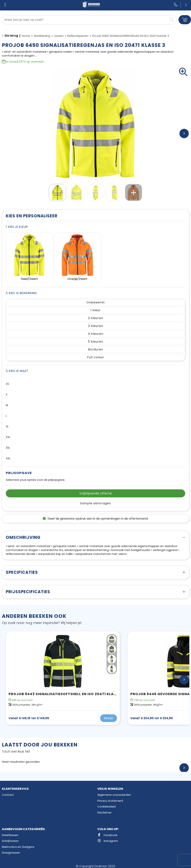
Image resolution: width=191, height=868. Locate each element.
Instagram (108, 838)
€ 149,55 (29, 715)
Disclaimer (104, 809)
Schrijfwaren (10, 838)
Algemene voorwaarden (114, 792)
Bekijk (109, 715)
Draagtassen (11, 849)
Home (26, 36)
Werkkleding (42, 36)
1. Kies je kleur (17, 227)
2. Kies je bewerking (21, 290)
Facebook (107, 832)
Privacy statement (110, 797)
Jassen (59, 36)
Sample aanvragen (95, 500)
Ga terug (11, 36)
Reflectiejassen (78, 36)
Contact (8, 792)
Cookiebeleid (107, 803)
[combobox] (85, 20)
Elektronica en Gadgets (18, 843)
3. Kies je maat (17, 368)
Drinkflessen (10, 832)
